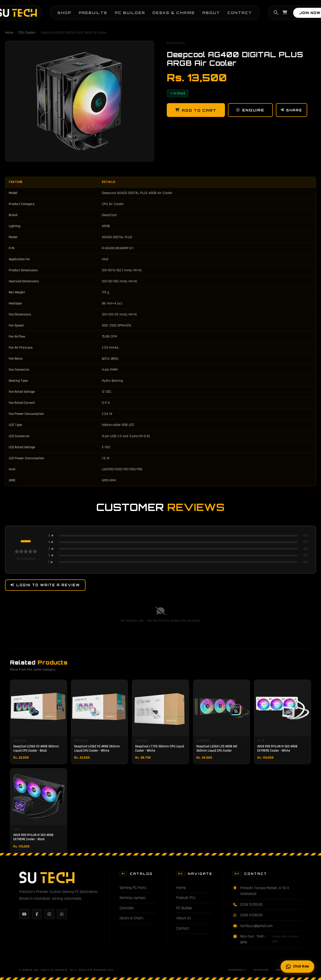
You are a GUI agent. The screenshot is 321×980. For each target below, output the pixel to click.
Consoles (127, 908)
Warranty (238, 970)
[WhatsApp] (62, 914)
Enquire (250, 110)
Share (292, 110)
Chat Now (297, 966)
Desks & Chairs (174, 13)
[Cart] (285, 13)
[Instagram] (49, 914)
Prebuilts (93, 13)
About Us (184, 918)
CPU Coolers (27, 33)
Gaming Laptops (133, 898)
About (211, 13)
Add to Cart (196, 110)
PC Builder (130, 13)
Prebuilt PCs (186, 898)
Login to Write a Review (45, 585)
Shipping (261, 970)
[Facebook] (37, 914)
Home (9, 33)
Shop (64, 13)
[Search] (276, 13)
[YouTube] (24, 914)
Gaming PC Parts (133, 888)
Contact (240, 13)
